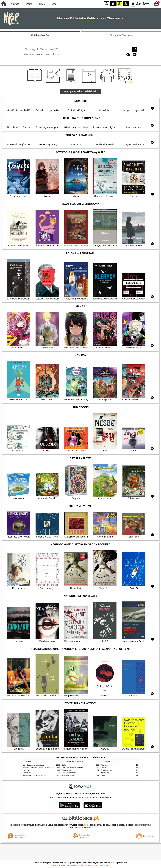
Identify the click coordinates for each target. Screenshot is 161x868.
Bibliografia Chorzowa (121, 35)
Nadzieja (26, 770)
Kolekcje (56, 54)
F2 (146, 4)
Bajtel (64, 765)
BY (126, 4)
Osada (103, 768)
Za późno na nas (107, 770)
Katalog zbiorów (40, 35)
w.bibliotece (78, 825)
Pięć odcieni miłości (69, 773)
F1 (138, 4)
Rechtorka (105, 765)
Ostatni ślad (27, 773)
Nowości (15, 4)
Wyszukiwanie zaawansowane (37, 54)
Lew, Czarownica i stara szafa (34, 765)
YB (119, 4)
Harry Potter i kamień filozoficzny (35, 775)
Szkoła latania (67, 770)
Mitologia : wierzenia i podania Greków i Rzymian (40, 768)
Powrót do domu (68, 775)
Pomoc (41, 4)
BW (113, 4)
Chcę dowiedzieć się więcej (66, 865)
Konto (53, 4)
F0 (133, 4)
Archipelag (105, 773)
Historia (29, 4)
